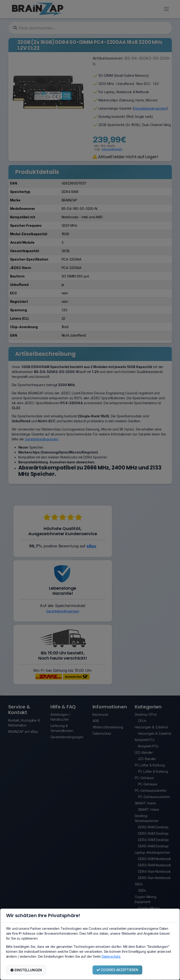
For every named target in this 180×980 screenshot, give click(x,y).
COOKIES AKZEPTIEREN (117, 970)
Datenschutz (111, 956)
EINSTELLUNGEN (26, 970)
